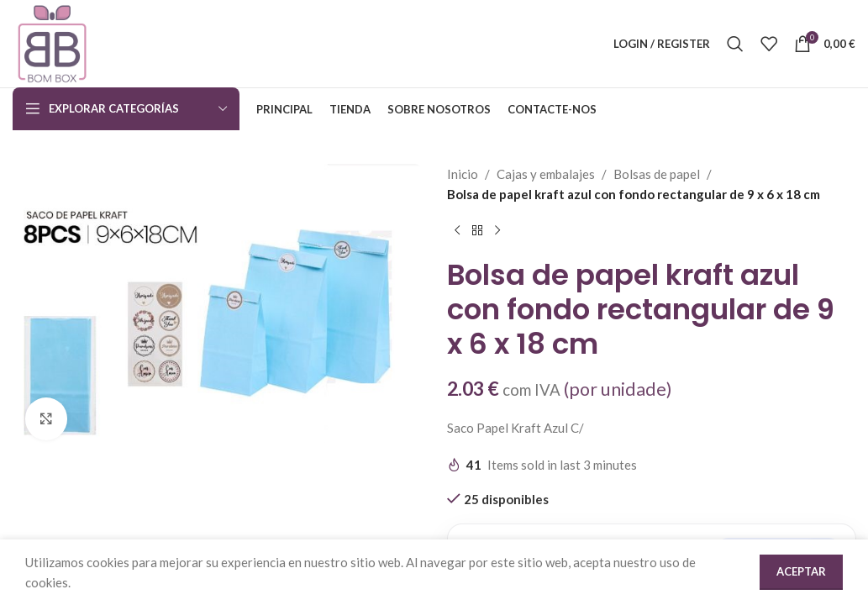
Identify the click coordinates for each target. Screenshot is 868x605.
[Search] (735, 44)
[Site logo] (52, 42)
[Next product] (497, 231)
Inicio (463, 174)
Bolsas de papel (657, 174)
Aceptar (801, 571)
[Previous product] (457, 231)
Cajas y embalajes (546, 174)
